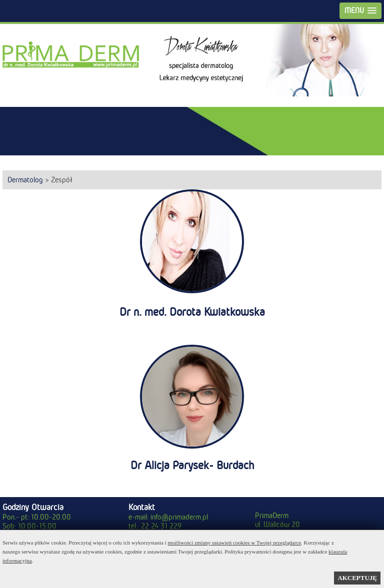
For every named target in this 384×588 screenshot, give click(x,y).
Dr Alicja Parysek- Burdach (192, 465)
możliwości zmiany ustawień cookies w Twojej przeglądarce (235, 543)
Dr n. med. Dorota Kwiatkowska (192, 312)
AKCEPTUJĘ (357, 578)
